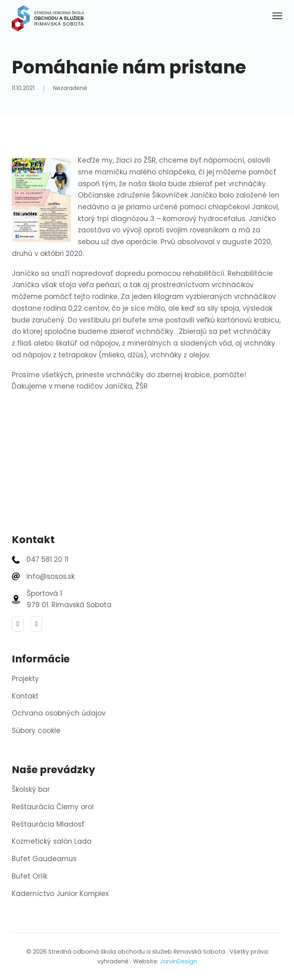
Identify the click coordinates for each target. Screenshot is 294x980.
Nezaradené (70, 88)
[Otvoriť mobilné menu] (277, 16)
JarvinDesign (178, 961)
